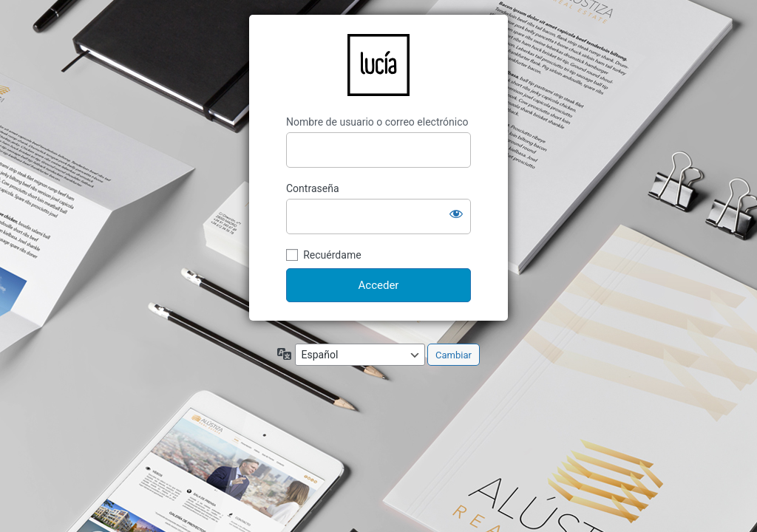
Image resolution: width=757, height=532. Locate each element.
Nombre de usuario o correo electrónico (377, 122)
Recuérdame (332, 255)
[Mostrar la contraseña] (456, 214)
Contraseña (313, 188)
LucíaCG (378, 65)
